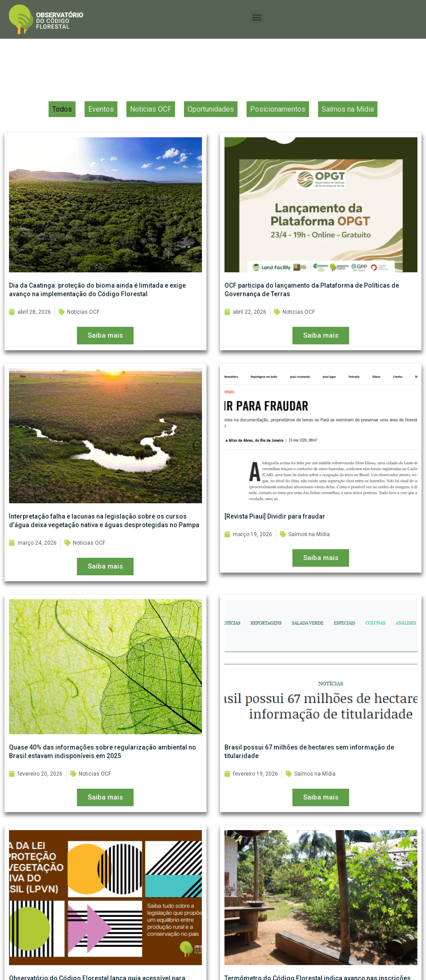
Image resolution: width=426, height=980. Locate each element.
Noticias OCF (151, 114)
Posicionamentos (278, 114)
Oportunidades (211, 114)
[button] (257, 17)
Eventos (101, 114)
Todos (62, 114)
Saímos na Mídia (348, 114)
